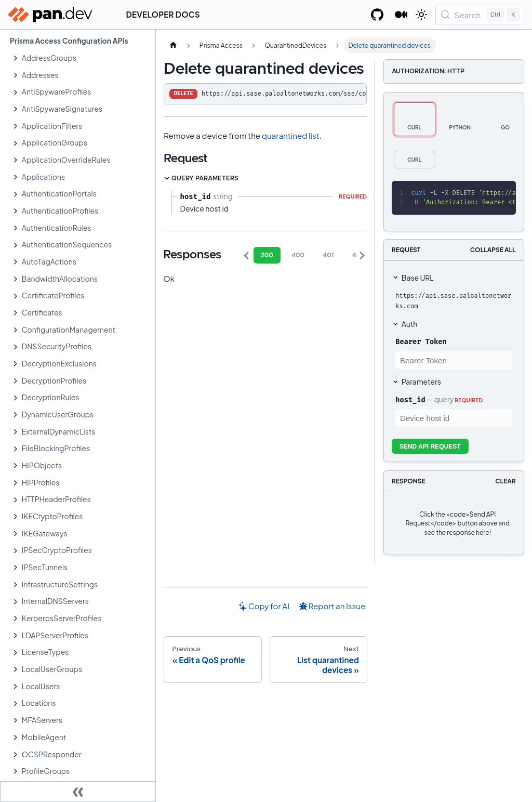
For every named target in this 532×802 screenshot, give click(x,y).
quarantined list (291, 135)
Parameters (421, 382)
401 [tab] (328, 255)
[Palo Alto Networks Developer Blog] (401, 15)
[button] (83, 58)
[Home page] (173, 45)
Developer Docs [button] (163, 14)
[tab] (415, 119)
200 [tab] (267, 255)
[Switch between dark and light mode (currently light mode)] (421, 15)
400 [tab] (298, 255)
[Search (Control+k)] (480, 15)
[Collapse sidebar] (78, 792)
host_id (410, 400)
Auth (409, 324)
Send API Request (430, 446)
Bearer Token (421, 341)
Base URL (418, 278)
